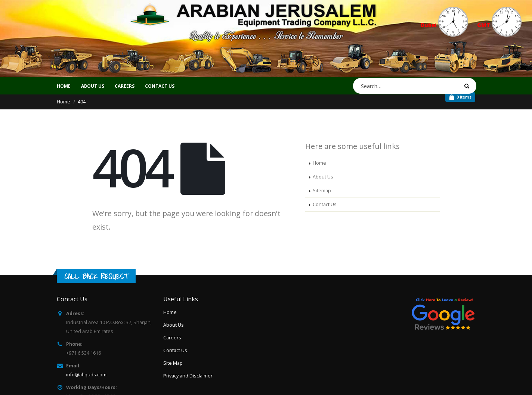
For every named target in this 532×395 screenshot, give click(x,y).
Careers (172, 338)
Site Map (173, 363)
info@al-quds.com (86, 375)
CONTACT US (160, 86)
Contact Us (325, 204)
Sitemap (322, 191)
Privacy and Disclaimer (188, 376)
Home (64, 86)
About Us (323, 177)
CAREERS (125, 86)
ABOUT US (93, 86)
